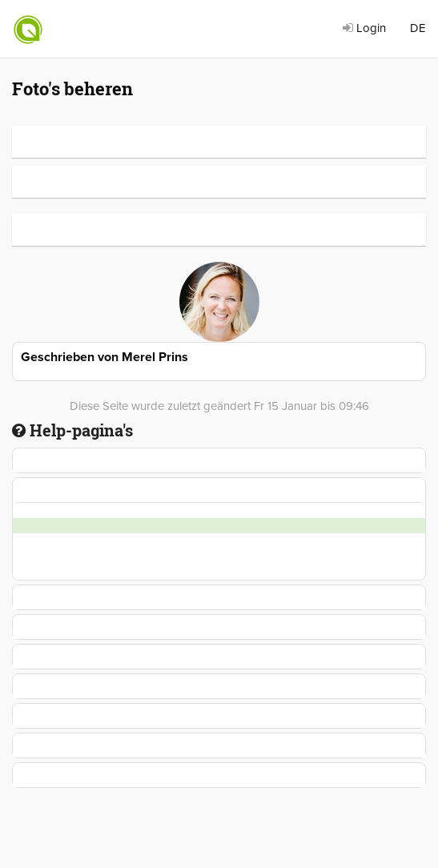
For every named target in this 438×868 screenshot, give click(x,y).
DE (418, 28)
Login (364, 28)
